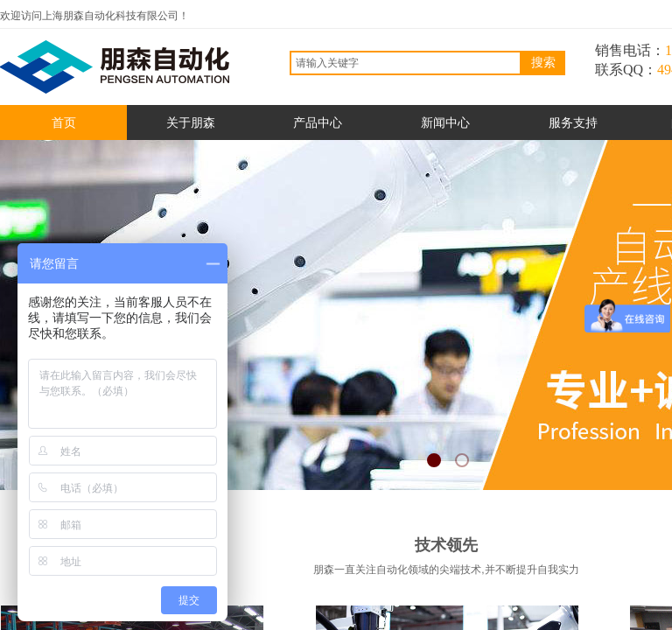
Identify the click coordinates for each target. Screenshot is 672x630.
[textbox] (406, 63)
